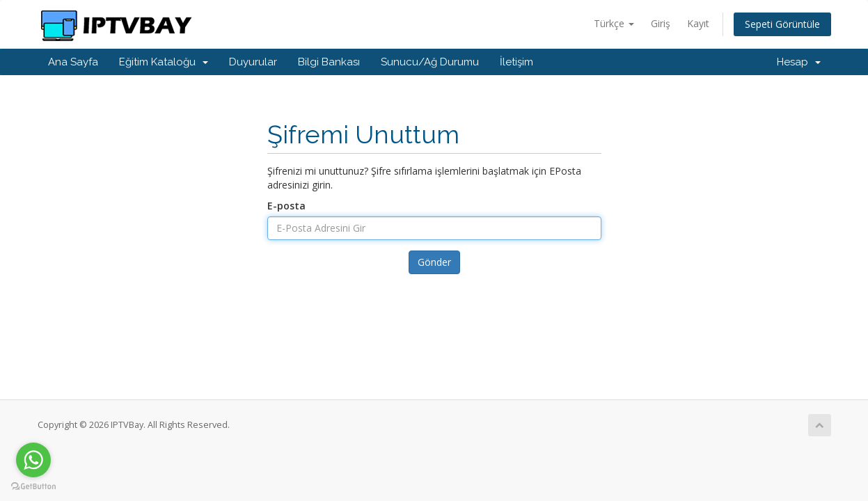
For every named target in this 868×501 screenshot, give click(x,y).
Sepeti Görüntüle (782, 24)
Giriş (661, 23)
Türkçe (614, 23)
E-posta (286, 206)
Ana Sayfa (73, 62)
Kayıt (698, 23)
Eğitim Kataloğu (164, 62)
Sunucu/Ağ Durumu (430, 62)
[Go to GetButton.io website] (33, 487)
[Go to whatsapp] (33, 460)
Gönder (434, 262)
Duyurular (253, 62)
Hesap (799, 62)
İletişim (516, 62)
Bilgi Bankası (329, 62)
